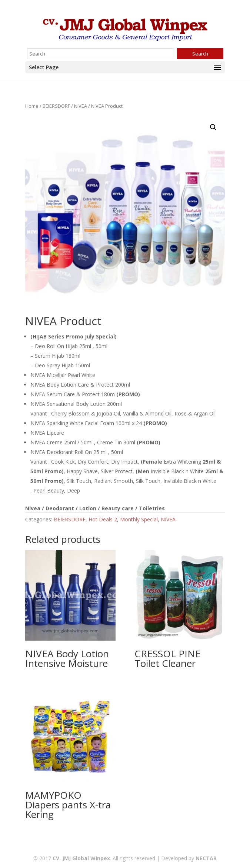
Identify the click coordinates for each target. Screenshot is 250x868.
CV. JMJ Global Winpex (81, 858)
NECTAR (206, 858)
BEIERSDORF (56, 106)
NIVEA (81, 106)
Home (32, 106)
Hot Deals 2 (103, 519)
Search (200, 54)
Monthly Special (139, 519)
